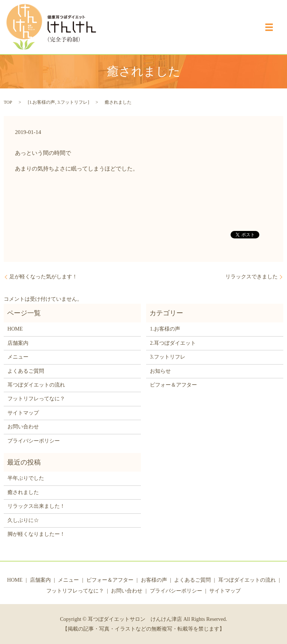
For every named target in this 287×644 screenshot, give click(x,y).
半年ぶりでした (26, 478)
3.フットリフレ (72, 102)
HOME (15, 329)
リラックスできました (251, 277)
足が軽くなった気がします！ (43, 277)
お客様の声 (154, 580)
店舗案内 (18, 343)
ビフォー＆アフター (173, 385)
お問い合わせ (23, 427)
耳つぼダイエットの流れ (36, 385)
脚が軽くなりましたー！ (36, 534)
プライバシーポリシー (34, 441)
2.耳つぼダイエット (173, 343)
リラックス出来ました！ (36, 506)
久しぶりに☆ (23, 520)
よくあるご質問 (26, 371)
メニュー (18, 357)
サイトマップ (23, 413)
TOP (8, 102)
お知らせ (160, 371)
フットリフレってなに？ (36, 399)
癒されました (23, 492)
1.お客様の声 (42, 102)
